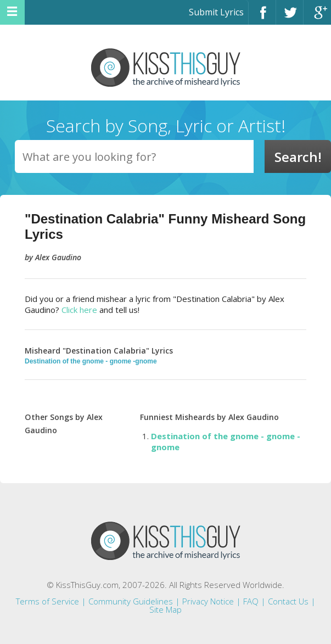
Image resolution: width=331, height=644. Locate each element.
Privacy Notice (208, 601)
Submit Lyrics (216, 12)
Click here (79, 310)
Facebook (262, 17)
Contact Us (288, 601)
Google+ (317, 17)
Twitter (290, 17)
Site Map (166, 609)
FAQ (251, 601)
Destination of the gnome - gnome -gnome (91, 361)
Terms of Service (47, 601)
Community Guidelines (131, 601)
